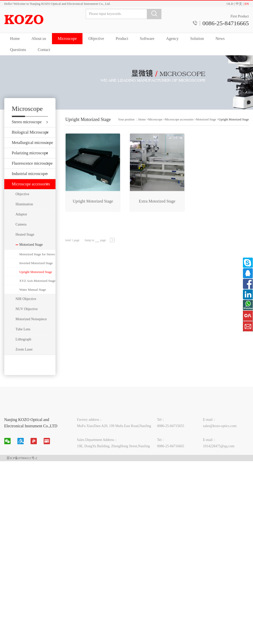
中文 (239, 4)
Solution (197, 39)
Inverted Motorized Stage (36, 275)
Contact (44, 50)
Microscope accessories (179, 126)
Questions (18, 50)
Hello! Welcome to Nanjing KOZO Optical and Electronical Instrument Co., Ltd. (57, 4)
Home (15, 39)
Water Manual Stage (33, 301)
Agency (172, 39)
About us (39, 39)
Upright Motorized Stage (36, 283)
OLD (230, 4)
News (220, 39)
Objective (96, 39)
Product (122, 39)
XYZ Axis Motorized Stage (37, 292)
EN (247, 4)
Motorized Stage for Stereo (37, 266)
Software (147, 39)
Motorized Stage (206, 126)
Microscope (67, 39)
